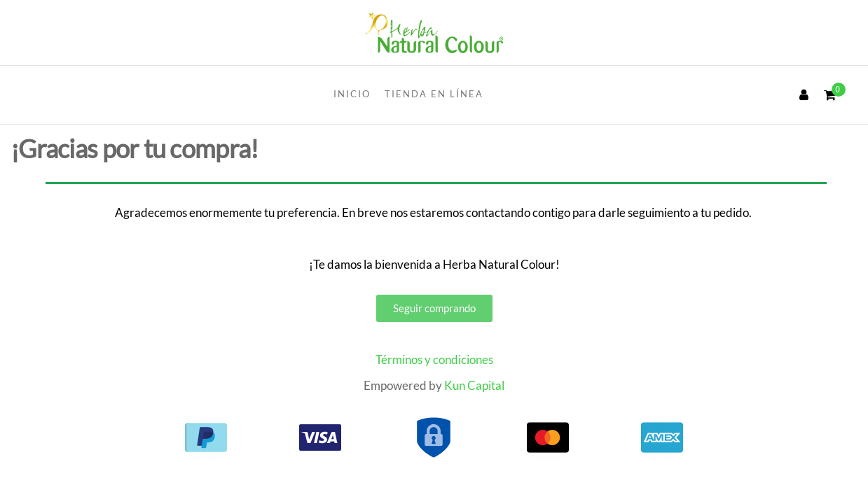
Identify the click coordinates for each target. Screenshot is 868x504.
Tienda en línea (434, 94)
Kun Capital (474, 385)
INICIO (352, 94)
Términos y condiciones (434, 359)
